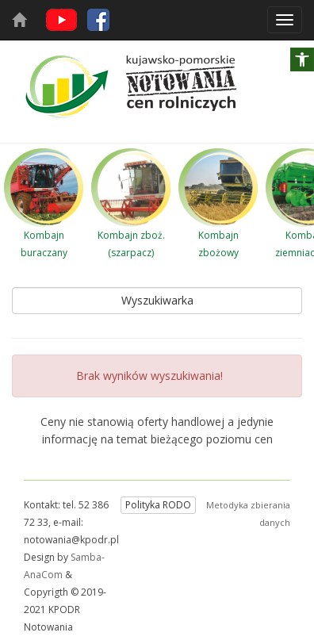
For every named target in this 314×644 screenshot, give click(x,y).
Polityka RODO (158, 505)
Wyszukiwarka (157, 300)
